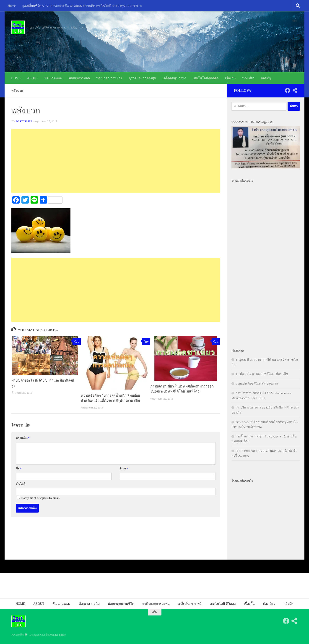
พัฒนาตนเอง (53, 78)
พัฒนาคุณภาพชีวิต (109, 78)
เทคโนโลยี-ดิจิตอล (206, 78)
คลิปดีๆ (266, 78)
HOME (16, 78)
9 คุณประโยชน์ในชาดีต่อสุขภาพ (257, 384)
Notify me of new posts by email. (41, 498)
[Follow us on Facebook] (288, 90)
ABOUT (32, 78)
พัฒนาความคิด (79, 78)
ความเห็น (23, 438)
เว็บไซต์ (21, 484)
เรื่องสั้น (230, 78)
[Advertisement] (116, 161)
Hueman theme (58, 635)
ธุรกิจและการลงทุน (143, 78)
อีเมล (124, 469)
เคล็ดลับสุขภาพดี (174, 78)
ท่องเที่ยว (248, 78)
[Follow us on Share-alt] (295, 90)
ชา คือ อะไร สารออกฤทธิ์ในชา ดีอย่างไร (262, 374)
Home (12, 6)
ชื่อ (19, 469)
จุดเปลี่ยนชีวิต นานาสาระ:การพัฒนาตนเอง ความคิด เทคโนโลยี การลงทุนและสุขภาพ (82, 6)
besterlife (24, 121)
